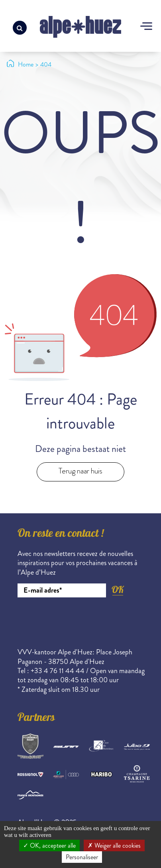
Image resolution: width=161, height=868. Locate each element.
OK (118, 590)
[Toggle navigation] (146, 27)
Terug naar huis (80, 471)
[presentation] (78, 619)
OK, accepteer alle (49, 845)
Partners (36, 719)
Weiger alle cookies (114, 845)
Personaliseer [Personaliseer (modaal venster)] (82, 857)
